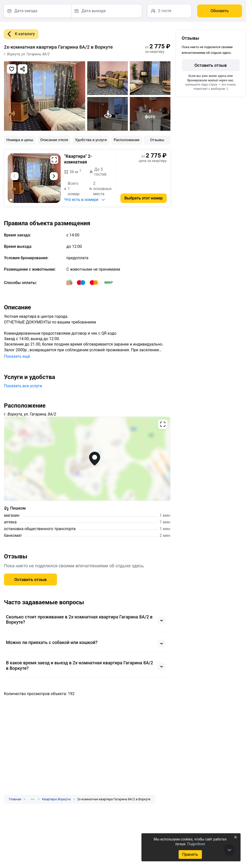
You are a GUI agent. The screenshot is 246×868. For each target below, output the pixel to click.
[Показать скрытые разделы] (32, 799)
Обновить (220, 11)
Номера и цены (20, 140)
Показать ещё (17, 356)
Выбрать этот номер (143, 198)
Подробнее (196, 844)
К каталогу (19, 34)
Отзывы (157, 140)
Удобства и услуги (91, 140)
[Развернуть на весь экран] (54, 160)
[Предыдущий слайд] (15, 176)
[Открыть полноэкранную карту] (87, 459)
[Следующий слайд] (54, 176)
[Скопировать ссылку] (23, 69)
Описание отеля (54, 140)
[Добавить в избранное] (12, 69)
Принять (190, 854)
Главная (15, 799)
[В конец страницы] (229, 850)
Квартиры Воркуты (56, 799)
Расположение (127, 140)
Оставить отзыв (30, 579)
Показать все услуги (23, 386)
